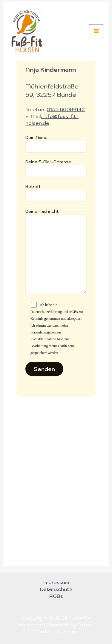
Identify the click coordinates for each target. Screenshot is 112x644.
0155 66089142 (66, 109)
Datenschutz (56, 589)
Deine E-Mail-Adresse (56, 168)
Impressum (56, 582)
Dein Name (56, 144)
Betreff (56, 193)
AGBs (56, 596)
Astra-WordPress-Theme (63, 628)
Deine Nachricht (56, 252)
